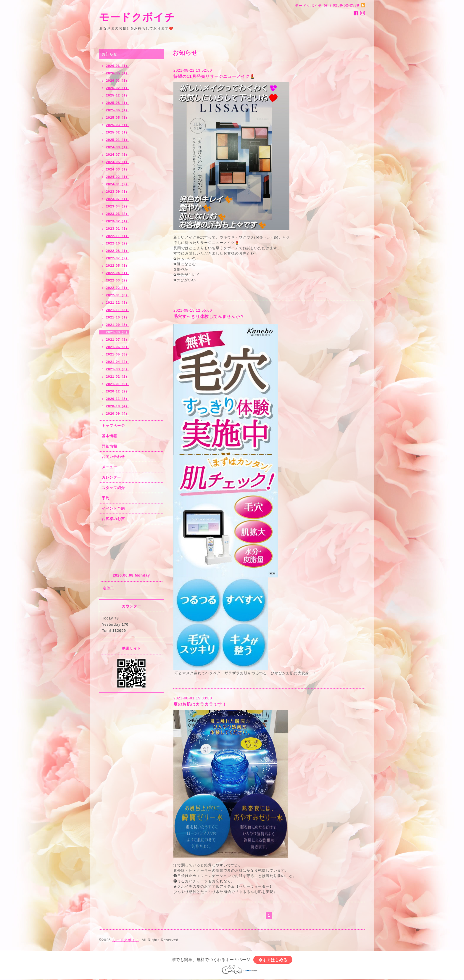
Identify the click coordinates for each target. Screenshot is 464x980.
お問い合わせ (113, 457)
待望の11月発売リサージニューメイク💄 (214, 76)
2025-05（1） (118, 118)
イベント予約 (113, 508)
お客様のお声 (113, 519)
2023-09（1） (118, 192)
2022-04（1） (118, 273)
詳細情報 (109, 446)
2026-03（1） (118, 81)
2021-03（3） (118, 369)
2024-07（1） (118, 155)
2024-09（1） (118, 147)
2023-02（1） (118, 221)
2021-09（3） (118, 325)
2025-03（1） (118, 125)
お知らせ (109, 54)
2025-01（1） (118, 140)
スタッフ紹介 (113, 488)
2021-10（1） (118, 317)
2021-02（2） (118, 376)
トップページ (113, 426)
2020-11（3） (118, 399)
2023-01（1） (118, 228)
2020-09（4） (118, 413)
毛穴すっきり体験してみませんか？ (209, 316)
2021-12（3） (118, 302)
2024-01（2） (118, 184)
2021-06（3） (118, 347)
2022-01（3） (118, 295)
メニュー (109, 467)
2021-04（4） (118, 362)
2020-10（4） (118, 406)
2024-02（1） (118, 177)
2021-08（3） (118, 332)
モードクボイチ (137, 17)
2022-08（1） (118, 251)
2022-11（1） (118, 236)
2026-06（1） (118, 66)
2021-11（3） (118, 310)
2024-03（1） (118, 169)
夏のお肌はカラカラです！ (200, 704)
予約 (106, 498)
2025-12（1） (118, 95)
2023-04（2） (118, 206)
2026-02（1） (118, 88)
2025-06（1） (118, 110)
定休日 (108, 588)
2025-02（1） (118, 132)
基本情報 (109, 436)
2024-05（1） (118, 162)
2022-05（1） (118, 265)
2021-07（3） (118, 339)
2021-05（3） (118, 354)
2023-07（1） (118, 199)
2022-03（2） (118, 280)
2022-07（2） (118, 258)
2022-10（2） (118, 243)
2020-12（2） (118, 391)
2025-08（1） (118, 103)
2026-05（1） (118, 73)
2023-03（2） (118, 214)
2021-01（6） (118, 384)
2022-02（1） (118, 288)
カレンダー (111, 477)
